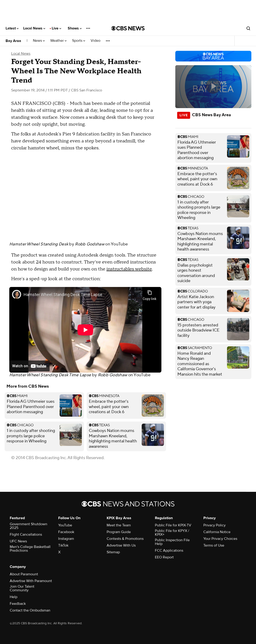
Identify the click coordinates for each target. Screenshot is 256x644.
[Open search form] (248, 28)
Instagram (66, 539)
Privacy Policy (214, 525)
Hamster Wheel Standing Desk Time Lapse (50, 375)
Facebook (66, 532)
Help (14, 597)
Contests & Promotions (125, 539)
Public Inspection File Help (172, 542)
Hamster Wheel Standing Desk (39, 244)
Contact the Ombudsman (30, 610)
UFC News (18, 541)
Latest (12, 28)
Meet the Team (119, 525)
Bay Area (13, 41)
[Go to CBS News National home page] (128, 28)
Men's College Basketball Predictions (30, 549)
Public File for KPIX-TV (173, 525)
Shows (75, 28)
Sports (79, 41)
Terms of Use (214, 545)
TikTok (63, 545)
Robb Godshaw (90, 244)
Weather (58, 41)
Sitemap (113, 552)
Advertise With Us (121, 545)
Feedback (18, 604)
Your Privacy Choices (220, 539)
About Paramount (24, 574)
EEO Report (164, 557)
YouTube (119, 244)
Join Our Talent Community (22, 588)
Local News (34, 28)
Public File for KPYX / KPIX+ (172, 533)
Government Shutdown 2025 (29, 526)
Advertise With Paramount (31, 581)
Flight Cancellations (26, 535)
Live (56, 28)
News (39, 41)
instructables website (129, 269)
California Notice (217, 532)
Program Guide (119, 532)
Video (96, 41)
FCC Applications (169, 551)
